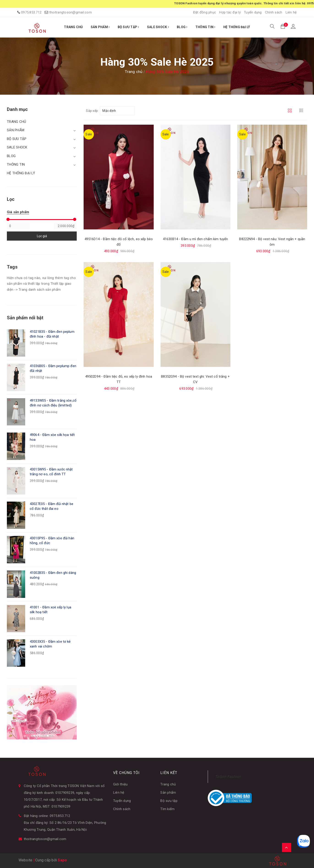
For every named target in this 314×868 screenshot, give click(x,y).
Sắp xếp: (92, 111)
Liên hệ (291, 12)
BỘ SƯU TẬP (128, 27)
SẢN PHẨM (100, 27)
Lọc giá (42, 236)
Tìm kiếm (167, 809)
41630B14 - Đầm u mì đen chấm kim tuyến (195, 239)
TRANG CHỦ (73, 27)
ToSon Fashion (228, 777)
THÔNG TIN (205, 27)
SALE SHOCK (158, 27)
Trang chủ (168, 784)
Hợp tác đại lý (230, 12)
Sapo (62, 860)
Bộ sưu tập (169, 801)
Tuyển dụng (253, 12)
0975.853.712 (31, 12)
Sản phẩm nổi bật (25, 318)
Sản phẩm (168, 793)
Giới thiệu (120, 784)
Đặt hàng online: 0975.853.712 (47, 816)
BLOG (182, 27)
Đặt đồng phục (205, 12)
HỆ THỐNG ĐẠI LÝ (237, 27)
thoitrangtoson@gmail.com (71, 12)
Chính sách (274, 12)
